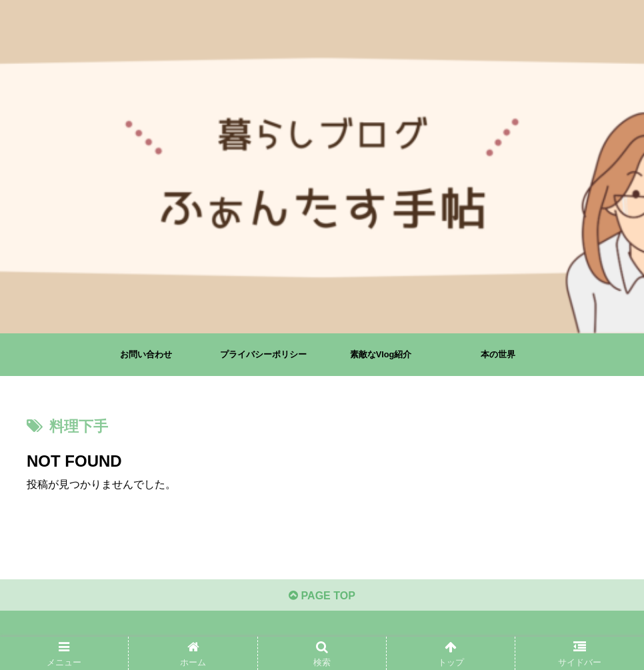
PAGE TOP (322, 595)
